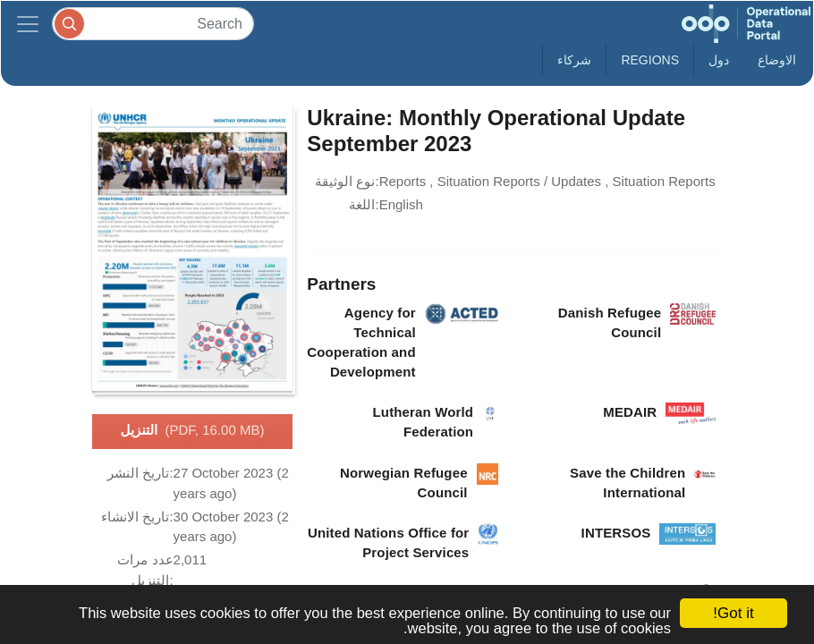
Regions (650, 60)
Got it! (733, 613)
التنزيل (193, 431)
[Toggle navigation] (28, 24)
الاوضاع (777, 60)
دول (719, 60)
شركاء (574, 60)
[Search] (153, 24)
